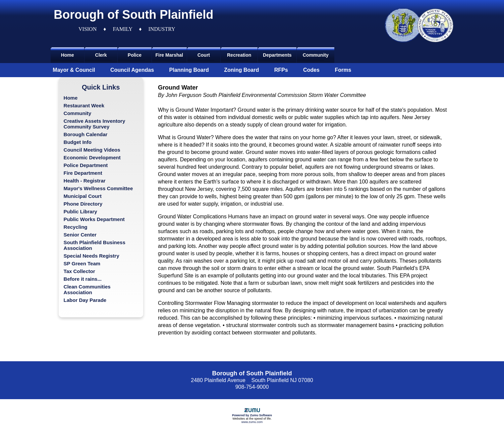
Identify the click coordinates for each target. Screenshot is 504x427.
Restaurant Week (84, 105)
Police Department (86, 165)
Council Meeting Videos (92, 150)
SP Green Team (82, 263)
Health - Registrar (85, 181)
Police (135, 55)
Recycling (76, 227)
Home (68, 55)
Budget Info (78, 142)
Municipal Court (83, 196)
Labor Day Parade (85, 300)
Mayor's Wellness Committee (98, 188)
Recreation (239, 55)
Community (316, 55)
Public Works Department (94, 219)
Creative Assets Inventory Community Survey (95, 124)
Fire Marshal (169, 55)
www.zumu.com (252, 422)
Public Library (80, 211)
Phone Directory (83, 204)
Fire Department (83, 173)
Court (204, 55)
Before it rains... (83, 279)
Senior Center (80, 235)
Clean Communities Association (87, 289)
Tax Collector (79, 271)
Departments (277, 55)
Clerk (101, 55)
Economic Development (92, 157)
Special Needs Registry (92, 256)
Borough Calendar (86, 134)
